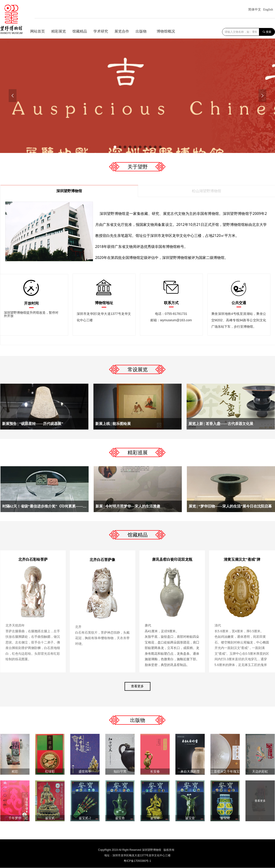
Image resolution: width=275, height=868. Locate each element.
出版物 (141, 31)
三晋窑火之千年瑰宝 (225, 772)
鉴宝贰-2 (85, 818)
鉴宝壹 (190, 818)
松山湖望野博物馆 (207, 191)
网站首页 (38, 31)
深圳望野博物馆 (69, 191)
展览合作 (122, 31)
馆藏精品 (80, 31)
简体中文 (255, 10)
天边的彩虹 (260, 772)
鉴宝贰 (50, 818)
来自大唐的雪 (190, 772)
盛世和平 (85, 772)
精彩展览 (59, 31)
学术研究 (101, 31)
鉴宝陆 (225, 818)
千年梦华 (15, 818)
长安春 (155, 772)
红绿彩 (50, 772)
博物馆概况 (166, 31)
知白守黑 (120, 772)
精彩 (15, 772)
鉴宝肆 (155, 818)
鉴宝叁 (120, 818)
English (268, 10)
